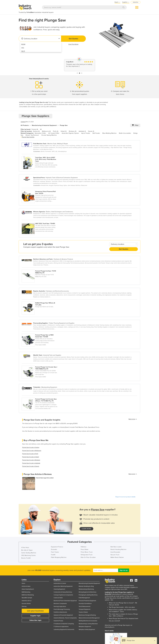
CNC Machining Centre (28, 555)
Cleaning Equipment (59, 589)
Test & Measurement (85, 606)
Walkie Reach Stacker (117, 557)
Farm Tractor (55, 552)
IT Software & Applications (61, 627)
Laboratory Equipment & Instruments (64, 629)
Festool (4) (35, 129)
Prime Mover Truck (87, 552)
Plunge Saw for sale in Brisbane (31, 460)
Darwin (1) (91, 131)
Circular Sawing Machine (49, 135)
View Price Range (73, 44)
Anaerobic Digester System (70, 133)
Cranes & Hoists (58, 598)
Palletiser (84, 547)
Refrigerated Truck (87, 555)
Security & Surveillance (85, 604)
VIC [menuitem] (23, 48)
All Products (25, 125)
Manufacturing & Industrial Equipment (44, 125)
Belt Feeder (96, 133)
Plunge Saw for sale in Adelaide (31, 463)
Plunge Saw (64, 125)
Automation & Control (60, 583)
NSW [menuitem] (23, 44)
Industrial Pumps (58, 621)
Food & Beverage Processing (62, 609)
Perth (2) (56, 131)
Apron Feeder (86, 133)
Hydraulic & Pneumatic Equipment (63, 615)
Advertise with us (27, 601)
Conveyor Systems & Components (63, 595)
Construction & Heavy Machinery (63, 592)
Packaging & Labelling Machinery (88, 595)
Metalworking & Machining (86, 589)
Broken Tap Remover (32, 135)
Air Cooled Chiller (54, 133)
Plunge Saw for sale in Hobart (31, 457)
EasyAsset (132, 619)
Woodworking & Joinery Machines (88, 624)
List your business (35, 611)
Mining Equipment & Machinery (87, 592)
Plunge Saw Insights (28, 137)
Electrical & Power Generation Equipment (65, 601)
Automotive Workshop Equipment (63, 586)
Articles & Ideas (26, 586)
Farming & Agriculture (60, 606)
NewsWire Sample (27, 598)
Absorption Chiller (40, 133)
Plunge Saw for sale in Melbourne (32, 451)
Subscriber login (35, 620)
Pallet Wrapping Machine (59, 557)
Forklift (53, 555)
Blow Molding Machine (109, 133)
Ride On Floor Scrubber (88, 557)
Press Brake (85, 549)
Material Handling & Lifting (86, 586)
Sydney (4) (36, 131)
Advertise (136, 2)
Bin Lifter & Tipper (27, 550)
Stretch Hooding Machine (118, 549)
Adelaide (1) (82, 131)
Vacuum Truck (115, 555)
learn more (86, 529)
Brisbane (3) (73, 131)
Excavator (54, 549)
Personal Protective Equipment (87, 601)
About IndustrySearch (28, 589)
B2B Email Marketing (28, 595)
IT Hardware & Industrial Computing (64, 624)
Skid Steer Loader (116, 547)
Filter (135, 125)
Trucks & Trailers (83, 612)
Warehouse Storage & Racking (87, 615)
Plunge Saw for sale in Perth (30, 454)
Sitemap (24, 606)
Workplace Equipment (85, 627)
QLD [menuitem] (23, 51)
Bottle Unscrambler (125, 133)
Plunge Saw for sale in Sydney (31, 447)
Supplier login (35, 616)
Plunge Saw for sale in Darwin (31, 466)
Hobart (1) (64, 131)
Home (23, 583)
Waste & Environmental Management (89, 618)
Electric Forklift (26, 558)
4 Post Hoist (25, 548)
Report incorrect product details (125, 497)
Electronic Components (60, 604)
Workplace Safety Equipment (87, 629)
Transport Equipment (85, 609)
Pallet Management (84, 598)
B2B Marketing (26, 592)
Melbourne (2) (46, 131)
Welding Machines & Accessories (88, 621)
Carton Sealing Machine (29, 553)
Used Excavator (115, 552)
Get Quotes (73, 39)
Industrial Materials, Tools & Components (65, 618)
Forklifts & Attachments (60, 612)
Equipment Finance (57, 547)
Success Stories (26, 604)
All (41, 129)
